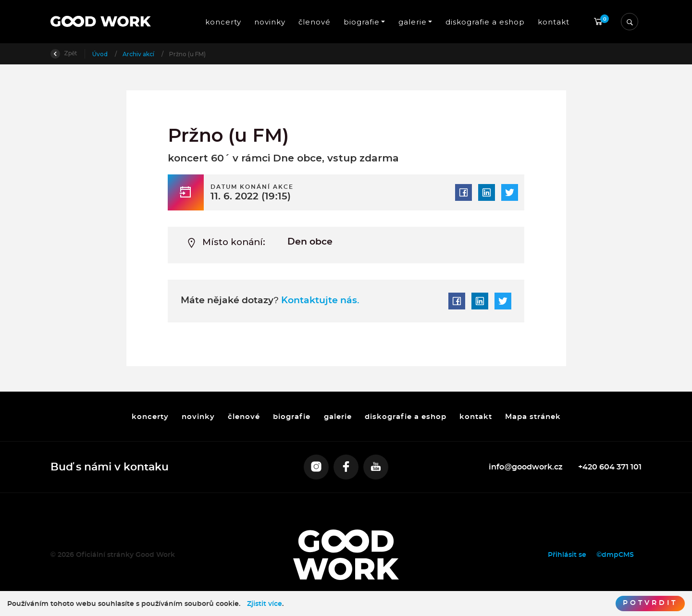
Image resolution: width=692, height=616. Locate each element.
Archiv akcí (139, 54)
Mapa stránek (533, 416)
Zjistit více (265, 604)
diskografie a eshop (485, 22)
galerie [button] (413, 22)
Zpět (64, 53)
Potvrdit (650, 603)
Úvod (101, 54)
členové (315, 22)
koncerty (223, 22)
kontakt (554, 22)
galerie (337, 416)
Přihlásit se (567, 555)
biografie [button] (362, 22)
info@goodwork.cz (526, 467)
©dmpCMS (615, 555)
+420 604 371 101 (610, 467)
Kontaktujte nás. (319, 301)
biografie (292, 416)
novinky (269, 22)
